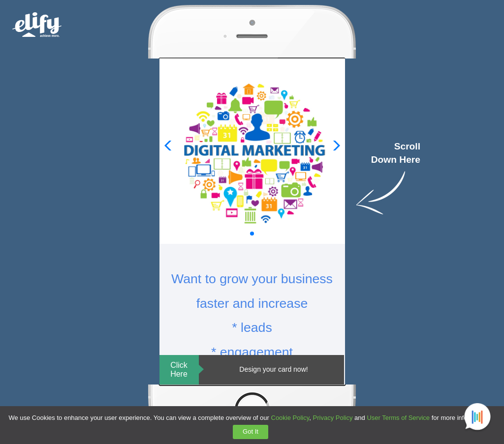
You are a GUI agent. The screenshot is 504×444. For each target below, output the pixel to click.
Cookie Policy (290, 418)
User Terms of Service (398, 418)
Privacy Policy (333, 418)
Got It (251, 431)
